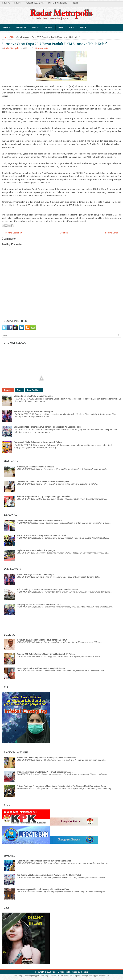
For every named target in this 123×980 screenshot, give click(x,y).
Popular (8, 390)
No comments (42, 48)
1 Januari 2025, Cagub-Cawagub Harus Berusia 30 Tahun (42, 640)
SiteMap (75, 3)
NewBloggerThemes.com (98, 976)
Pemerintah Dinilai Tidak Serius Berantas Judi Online (38, 442)
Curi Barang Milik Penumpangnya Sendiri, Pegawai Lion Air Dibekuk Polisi (47, 427)
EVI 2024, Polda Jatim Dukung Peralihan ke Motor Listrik (41, 536)
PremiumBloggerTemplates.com (72, 976)
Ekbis (61, 27)
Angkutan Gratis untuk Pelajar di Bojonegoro (36, 551)
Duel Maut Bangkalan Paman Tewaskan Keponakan (39, 521)
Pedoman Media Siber (35, 3)
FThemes (27, 976)
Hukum (72, 27)
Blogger (84, 972)
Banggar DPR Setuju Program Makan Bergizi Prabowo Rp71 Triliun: (46, 654)
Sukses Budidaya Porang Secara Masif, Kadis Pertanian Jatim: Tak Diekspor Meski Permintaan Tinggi (61, 786)
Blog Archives (34, 390)
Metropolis (21, 27)
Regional (49, 27)
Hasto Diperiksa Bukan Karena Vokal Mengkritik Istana (41, 668)
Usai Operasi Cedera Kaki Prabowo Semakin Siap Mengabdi (43, 482)
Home (5, 37)
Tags (19, 390)
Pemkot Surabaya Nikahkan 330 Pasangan (33, 411)
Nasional (36, 27)
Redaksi (18, 3)
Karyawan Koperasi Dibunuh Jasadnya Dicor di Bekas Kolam (43, 889)
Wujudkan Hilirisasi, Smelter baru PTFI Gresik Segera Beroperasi (45, 772)
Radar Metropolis (12, 48)
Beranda (6, 3)
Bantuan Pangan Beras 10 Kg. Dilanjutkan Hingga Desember (43, 497)
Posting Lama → (113, 233)
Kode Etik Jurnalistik (57, 3)
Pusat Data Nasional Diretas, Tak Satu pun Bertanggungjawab (44, 861)
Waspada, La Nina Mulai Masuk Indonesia (33, 396)
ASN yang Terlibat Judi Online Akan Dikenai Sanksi (39, 605)
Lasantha (52, 976)
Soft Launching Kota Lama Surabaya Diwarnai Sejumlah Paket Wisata (47, 590)
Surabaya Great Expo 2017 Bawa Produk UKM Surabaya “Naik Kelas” (54, 44)
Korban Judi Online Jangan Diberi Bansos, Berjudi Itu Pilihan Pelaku (47, 758)
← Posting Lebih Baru (12, 233)
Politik (83, 27)
